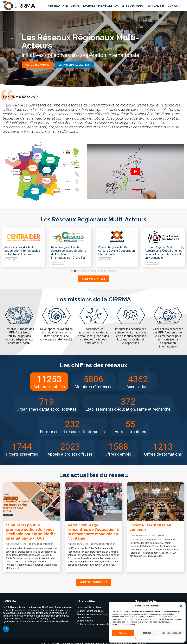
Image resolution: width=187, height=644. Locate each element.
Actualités (156, 6)
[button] (181, 606)
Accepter (123, 633)
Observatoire (58, 6)
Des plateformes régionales (92, 6)
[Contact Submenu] (182, 6)
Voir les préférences (171, 633)
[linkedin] (6, 629)
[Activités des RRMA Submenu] (144, 6)
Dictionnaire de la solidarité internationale (98, 624)
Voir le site (12, 263)
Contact (174, 6)
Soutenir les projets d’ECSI (91, 611)
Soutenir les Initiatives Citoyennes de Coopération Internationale (102, 616)
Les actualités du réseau (89, 607)
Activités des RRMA (129, 6)
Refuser (147, 633)
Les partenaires (85, 621)
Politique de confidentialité (146, 639)
